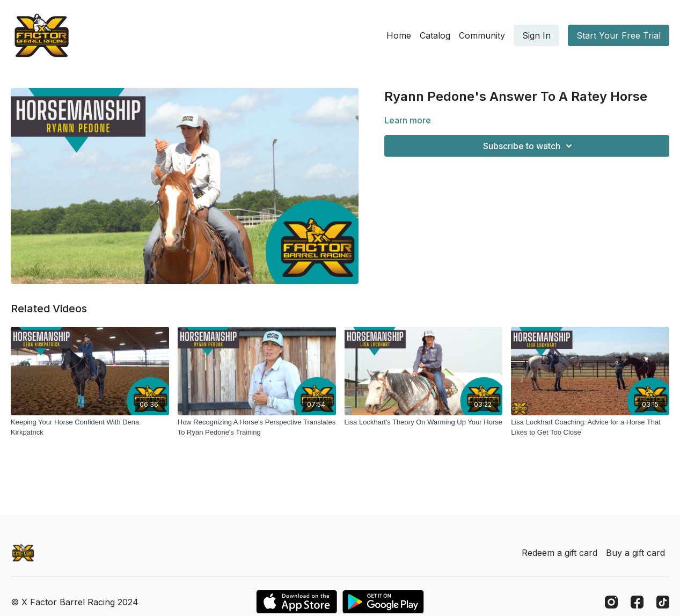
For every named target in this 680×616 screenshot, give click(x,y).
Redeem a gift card (560, 553)
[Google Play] (383, 602)
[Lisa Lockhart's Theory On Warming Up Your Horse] (424, 422)
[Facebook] (637, 602)
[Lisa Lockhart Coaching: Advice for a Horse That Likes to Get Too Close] (590, 427)
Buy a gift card (635, 553)
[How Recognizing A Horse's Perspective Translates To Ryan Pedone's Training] (257, 427)
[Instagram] (611, 602)
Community (482, 35)
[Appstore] (297, 602)
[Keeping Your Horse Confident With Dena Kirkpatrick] (90, 427)
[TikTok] (663, 602)
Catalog (435, 35)
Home (399, 35)
